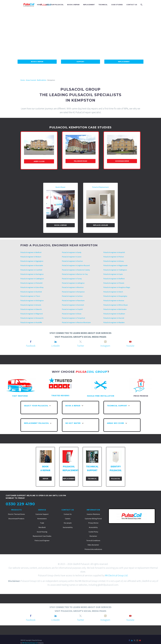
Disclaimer (93, 536)
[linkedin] (56, 342)
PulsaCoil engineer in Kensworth (32, 318)
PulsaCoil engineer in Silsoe (72, 314)
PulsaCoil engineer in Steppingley (115, 296)
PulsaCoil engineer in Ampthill (114, 252)
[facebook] (31, 342)
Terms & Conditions (93, 540)
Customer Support (42, 514)
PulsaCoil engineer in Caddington (32, 279)
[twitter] (80, 342)
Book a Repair (61, 225)
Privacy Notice (93, 523)
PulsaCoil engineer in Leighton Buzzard (76, 265)
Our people (68, 523)
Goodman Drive (122, 161)
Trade (42, 523)
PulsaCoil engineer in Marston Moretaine (76, 322)
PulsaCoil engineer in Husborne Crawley (76, 270)
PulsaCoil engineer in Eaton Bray (32, 287)
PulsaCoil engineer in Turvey (72, 279)
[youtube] (130, 342)
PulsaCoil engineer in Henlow (114, 300)
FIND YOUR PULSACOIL (55, 5)
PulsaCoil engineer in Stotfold (31, 292)
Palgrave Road (81, 161)
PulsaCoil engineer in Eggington (32, 261)
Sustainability (68, 527)
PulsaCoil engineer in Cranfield (31, 270)
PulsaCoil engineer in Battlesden (115, 309)
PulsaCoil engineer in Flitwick (114, 283)
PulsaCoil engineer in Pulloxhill (31, 283)
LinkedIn (56, 346)
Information (93, 510)
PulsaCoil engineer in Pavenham (73, 300)
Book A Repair (37, 62)
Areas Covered (31, 80)
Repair (45, 479)
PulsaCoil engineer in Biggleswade (115, 265)
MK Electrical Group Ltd (116, 575)
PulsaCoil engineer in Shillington (32, 300)
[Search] (141, 5)
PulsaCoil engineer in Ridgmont (32, 314)
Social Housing (42, 532)
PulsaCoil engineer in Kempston (73, 292)
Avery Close (39, 161)
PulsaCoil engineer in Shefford (114, 279)
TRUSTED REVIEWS (60, 396)
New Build (42, 527)
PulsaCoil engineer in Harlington (32, 274)
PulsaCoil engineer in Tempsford (73, 318)
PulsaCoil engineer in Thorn (30, 296)
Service (42, 510)
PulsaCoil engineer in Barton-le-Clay (75, 274)
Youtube (130, 346)
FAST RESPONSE (20, 396)
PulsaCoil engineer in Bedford (31, 252)
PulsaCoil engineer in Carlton (72, 296)
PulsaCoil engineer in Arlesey (114, 261)
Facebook (31, 346)
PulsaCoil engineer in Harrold (114, 318)
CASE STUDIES (117, 5)
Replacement (124, 62)
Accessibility (93, 527)
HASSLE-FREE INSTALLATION (101, 396)
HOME (39, 5)
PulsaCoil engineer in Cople (113, 274)
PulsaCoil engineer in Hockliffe (31, 322)
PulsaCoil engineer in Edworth (31, 309)
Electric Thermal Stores (16, 514)
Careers (68, 519)
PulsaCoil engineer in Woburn (31, 257)
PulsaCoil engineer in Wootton (73, 287)
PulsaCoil (116, 479)
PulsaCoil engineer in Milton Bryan (116, 305)
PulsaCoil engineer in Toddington (115, 270)
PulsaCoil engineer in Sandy (72, 252)
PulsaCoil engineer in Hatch (113, 292)
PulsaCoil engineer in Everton (72, 261)
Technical (92, 479)
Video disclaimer (93, 545)
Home (23, 80)
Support (80, 62)
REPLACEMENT (89, 5)
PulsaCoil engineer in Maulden (114, 322)
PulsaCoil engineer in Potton (114, 257)
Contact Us (68, 510)
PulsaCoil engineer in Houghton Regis (117, 287)
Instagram (105, 346)
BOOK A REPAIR (73, 5)
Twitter (80, 346)
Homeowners (42, 519)
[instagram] (105, 342)
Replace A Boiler (101, 225)
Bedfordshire (42, 80)
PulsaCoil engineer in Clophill (72, 309)
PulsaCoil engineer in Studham (114, 314)
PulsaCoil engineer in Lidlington (73, 283)
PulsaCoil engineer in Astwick (31, 305)
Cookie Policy (93, 532)
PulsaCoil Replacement (100, 187)
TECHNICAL (103, 5)
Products (16, 510)
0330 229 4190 (20, 504)
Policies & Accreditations (93, 549)
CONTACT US (132, 5)
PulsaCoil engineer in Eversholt (73, 305)
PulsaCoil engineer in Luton (72, 257)
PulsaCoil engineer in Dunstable (32, 265)
